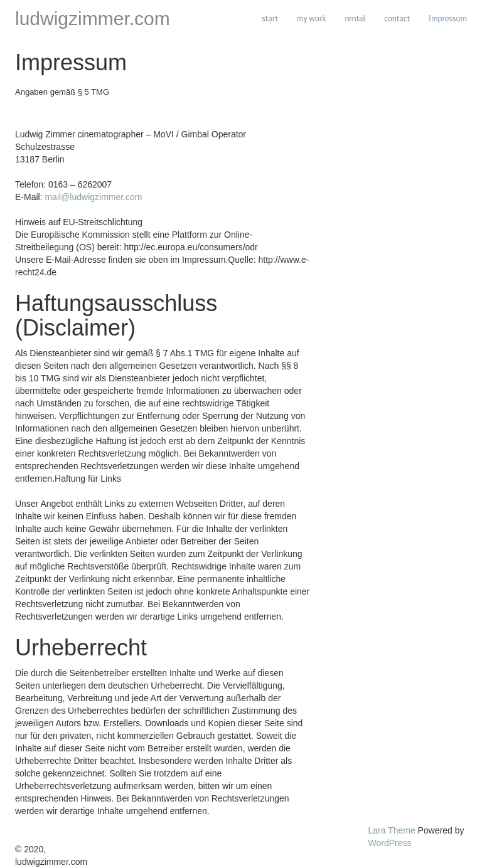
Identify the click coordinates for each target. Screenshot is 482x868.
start (270, 19)
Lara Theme (392, 830)
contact (397, 19)
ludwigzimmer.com (93, 19)
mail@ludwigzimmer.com (93, 197)
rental (356, 19)
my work (312, 19)
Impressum (448, 19)
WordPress (390, 843)
